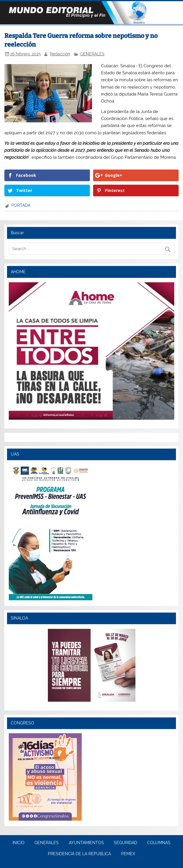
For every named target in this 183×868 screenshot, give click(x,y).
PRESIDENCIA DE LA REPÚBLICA (79, 854)
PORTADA (21, 205)
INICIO (19, 843)
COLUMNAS (159, 843)
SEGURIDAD (126, 843)
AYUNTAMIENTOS (86, 843)
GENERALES (92, 54)
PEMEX (128, 854)
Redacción (60, 54)
